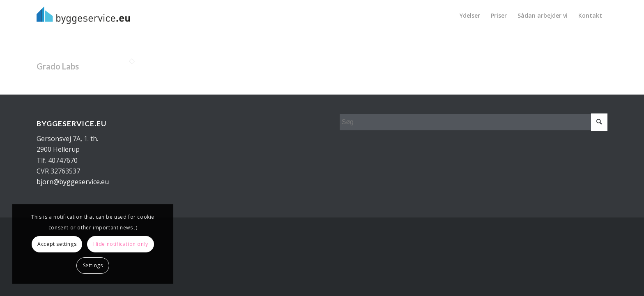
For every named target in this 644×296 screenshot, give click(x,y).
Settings (93, 265)
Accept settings (57, 244)
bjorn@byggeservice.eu (73, 182)
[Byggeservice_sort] (83, 15)
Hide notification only (121, 244)
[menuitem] (470, 15)
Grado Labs (58, 66)
